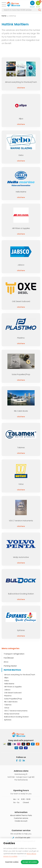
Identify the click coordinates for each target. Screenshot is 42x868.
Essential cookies (12, 862)
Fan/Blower (9, 658)
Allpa (6, 678)
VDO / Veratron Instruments (16, 711)
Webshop (12, 16)
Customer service (21, 818)
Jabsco (7, 690)
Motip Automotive (12, 714)
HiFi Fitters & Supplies (13, 687)
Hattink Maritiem (12, 670)
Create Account (21, 821)
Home (4, 16)
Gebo (7, 681)
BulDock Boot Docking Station (16, 717)
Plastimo (8, 696)
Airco (6, 662)
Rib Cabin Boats (11, 702)
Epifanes (8, 720)
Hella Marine (9, 684)
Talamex (8, 705)
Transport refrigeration (14, 654)
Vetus (7, 708)
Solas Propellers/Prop (13, 699)
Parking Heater (10, 666)
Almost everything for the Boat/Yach (20, 675)
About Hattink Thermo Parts (21, 815)
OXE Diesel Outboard (13, 693)
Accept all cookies (30, 862)
